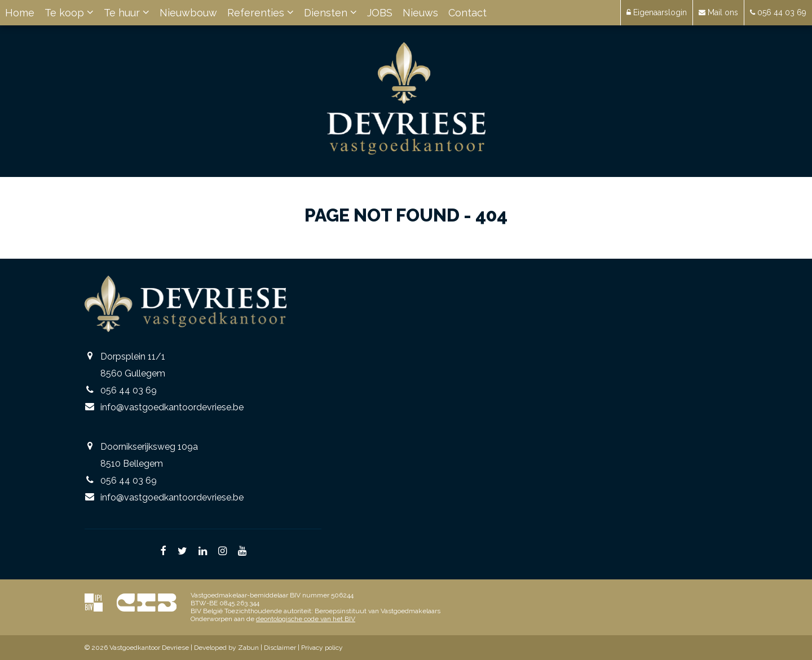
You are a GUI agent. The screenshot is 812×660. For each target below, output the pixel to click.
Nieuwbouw (188, 13)
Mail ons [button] (718, 12)
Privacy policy (322, 648)
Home (20, 13)
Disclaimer (280, 648)
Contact (467, 13)
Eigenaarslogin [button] (657, 12)
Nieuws (420, 13)
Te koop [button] (69, 13)
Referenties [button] (261, 13)
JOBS (380, 13)
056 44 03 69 (129, 390)
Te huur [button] (127, 13)
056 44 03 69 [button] (778, 12)
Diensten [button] (330, 13)
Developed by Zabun (226, 648)
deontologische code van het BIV (306, 619)
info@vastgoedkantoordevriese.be (172, 407)
